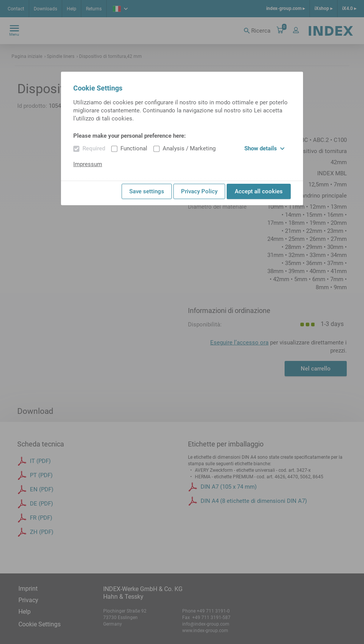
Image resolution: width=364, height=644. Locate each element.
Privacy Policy (199, 191)
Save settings (147, 191)
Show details (264, 148)
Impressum (88, 164)
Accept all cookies (259, 191)
